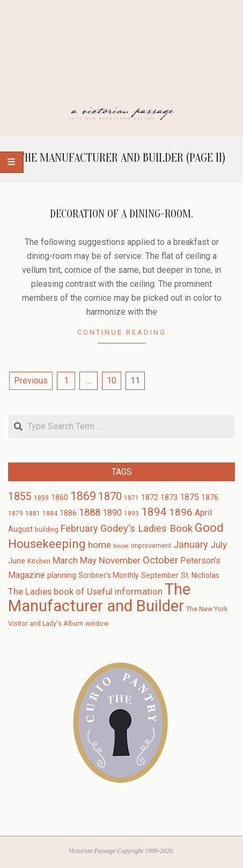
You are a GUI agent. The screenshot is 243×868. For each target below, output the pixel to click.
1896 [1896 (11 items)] (181, 512)
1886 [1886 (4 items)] (68, 513)
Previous (31, 381)
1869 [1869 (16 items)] (83, 496)
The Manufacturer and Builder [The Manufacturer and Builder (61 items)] (99, 598)
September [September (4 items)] (160, 575)
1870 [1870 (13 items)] (110, 496)
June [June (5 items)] (17, 561)
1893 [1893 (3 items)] (131, 513)
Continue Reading (122, 332)
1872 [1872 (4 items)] (150, 497)
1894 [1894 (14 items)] (154, 512)
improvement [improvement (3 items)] (151, 546)
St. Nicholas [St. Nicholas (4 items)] (200, 575)
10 (112, 381)
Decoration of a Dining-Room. (121, 214)
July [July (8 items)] (219, 545)
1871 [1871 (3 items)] (131, 498)
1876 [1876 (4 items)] (210, 497)
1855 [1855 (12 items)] (20, 497)
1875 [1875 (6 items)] (189, 497)
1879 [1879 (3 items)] (16, 513)
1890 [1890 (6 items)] (112, 513)
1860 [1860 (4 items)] (60, 497)
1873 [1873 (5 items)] (169, 497)
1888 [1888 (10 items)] (90, 512)
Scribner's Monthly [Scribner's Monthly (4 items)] (109, 575)
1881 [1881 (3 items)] (33, 513)
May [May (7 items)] (88, 560)
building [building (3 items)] (47, 530)
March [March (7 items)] (65, 560)
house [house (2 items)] (121, 546)
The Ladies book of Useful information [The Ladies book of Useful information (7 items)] (85, 592)
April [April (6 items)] (203, 513)
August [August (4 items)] (20, 529)
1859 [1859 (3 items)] (41, 498)
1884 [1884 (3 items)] (50, 513)
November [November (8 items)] (120, 560)
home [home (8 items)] (100, 545)
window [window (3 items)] (97, 624)
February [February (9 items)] (79, 528)
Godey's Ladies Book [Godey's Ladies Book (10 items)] (146, 529)
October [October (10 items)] (160, 560)
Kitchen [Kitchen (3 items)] (39, 561)
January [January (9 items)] (191, 544)
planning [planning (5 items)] (62, 575)
